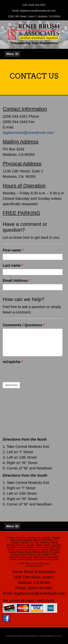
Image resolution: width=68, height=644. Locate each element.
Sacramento (16, 540)
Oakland (25, 543)
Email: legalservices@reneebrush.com (34, 11)
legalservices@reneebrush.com (28, 133)
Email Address (17, 280)
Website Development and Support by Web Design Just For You (34, 636)
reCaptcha (13, 362)
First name (13, 250)
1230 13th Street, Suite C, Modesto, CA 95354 (34, 16)
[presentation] (30, 372)
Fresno (12, 550)
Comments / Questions (24, 325)
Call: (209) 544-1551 (34, 5)
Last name (13, 265)
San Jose (34, 543)
